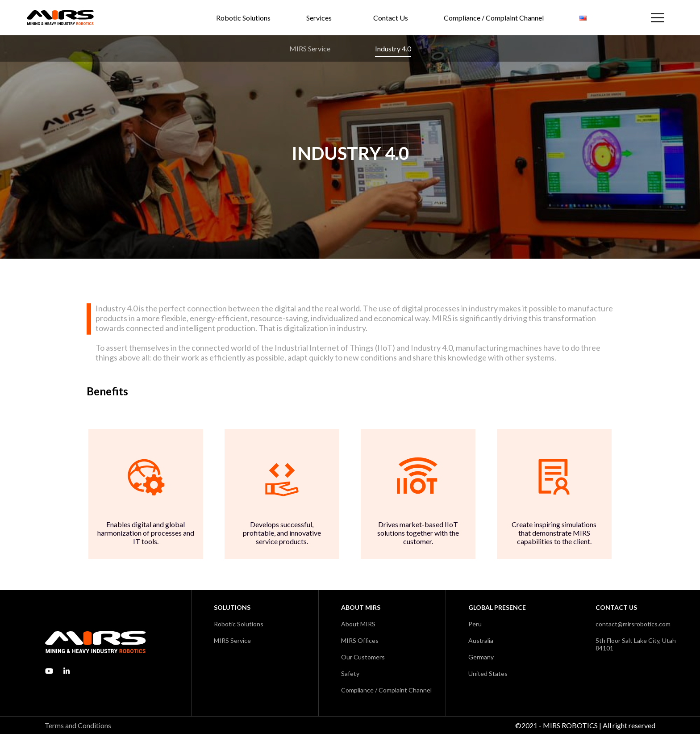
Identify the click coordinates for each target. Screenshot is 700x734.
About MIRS (358, 624)
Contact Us (391, 18)
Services (319, 18)
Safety (350, 673)
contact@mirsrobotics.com (633, 624)
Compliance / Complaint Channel (494, 18)
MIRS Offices (360, 640)
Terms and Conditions (78, 725)
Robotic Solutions (243, 18)
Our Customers (363, 657)
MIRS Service (310, 48)
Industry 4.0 (393, 48)
